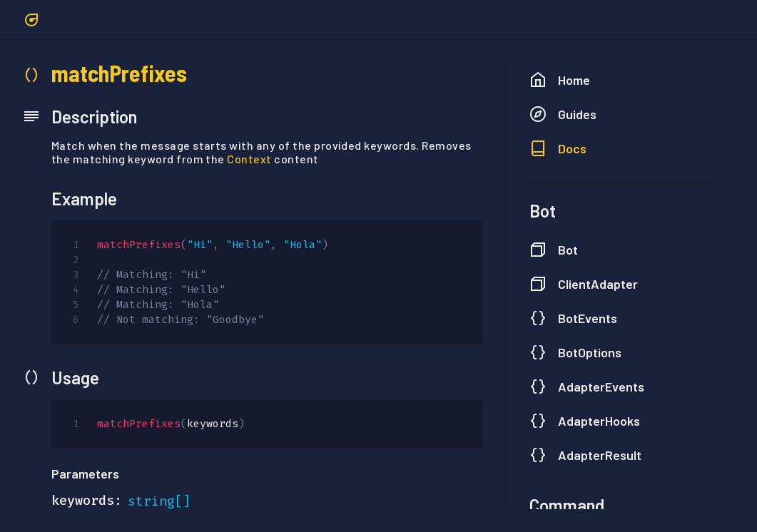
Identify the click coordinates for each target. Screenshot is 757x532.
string (151, 501)
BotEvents (573, 318)
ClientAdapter (584, 284)
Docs (558, 148)
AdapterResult (585, 455)
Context (249, 159)
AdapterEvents (587, 387)
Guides (563, 114)
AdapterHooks (585, 421)
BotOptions (575, 352)
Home (560, 80)
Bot (554, 250)
